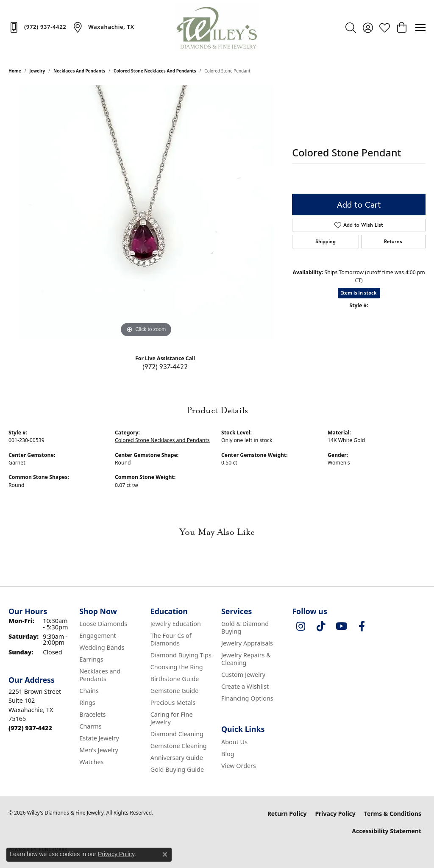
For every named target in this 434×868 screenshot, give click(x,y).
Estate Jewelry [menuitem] (99, 738)
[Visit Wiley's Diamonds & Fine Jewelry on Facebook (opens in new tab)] (362, 626)
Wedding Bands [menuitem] (102, 647)
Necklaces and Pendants (79, 71)
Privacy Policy (335, 814)
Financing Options (247, 698)
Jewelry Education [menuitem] (176, 624)
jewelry (37, 71)
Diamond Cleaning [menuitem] (177, 734)
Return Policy (287, 814)
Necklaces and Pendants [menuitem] (100, 675)
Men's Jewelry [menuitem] (99, 750)
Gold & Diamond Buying (245, 627)
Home (15, 71)
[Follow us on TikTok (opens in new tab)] (321, 626)
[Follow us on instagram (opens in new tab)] (300, 626)
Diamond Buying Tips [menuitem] (181, 655)
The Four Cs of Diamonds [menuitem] (171, 639)
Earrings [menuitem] (91, 659)
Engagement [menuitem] (97, 636)
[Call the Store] (30, 728)
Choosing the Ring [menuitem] (177, 667)
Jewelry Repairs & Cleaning (246, 659)
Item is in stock (359, 293)
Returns (393, 241)
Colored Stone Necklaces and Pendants (155, 71)
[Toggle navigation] (420, 28)
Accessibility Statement (387, 831)
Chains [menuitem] (89, 691)
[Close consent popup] (165, 854)
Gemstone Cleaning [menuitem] (179, 746)
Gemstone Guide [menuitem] (175, 691)
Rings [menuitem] (87, 702)
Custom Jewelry (243, 675)
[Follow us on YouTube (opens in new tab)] (341, 626)
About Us (234, 742)
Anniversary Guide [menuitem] (177, 758)
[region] (146, 212)
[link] (37, 27)
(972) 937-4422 (165, 367)
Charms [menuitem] (90, 726)
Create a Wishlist (245, 686)
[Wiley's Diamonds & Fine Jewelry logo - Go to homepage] (217, 28)
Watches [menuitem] (91, 762)
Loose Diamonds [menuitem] (103, 624)
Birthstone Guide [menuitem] (175, 679)
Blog (228, 754)
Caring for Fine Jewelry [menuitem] (172, 718)
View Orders (239, 766)
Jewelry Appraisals (247, 643)
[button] (351, 28)
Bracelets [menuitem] (92, 714)
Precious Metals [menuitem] (173, 702)
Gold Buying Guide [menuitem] (177, 769)
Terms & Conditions (393, 814)
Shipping (325, 241)
